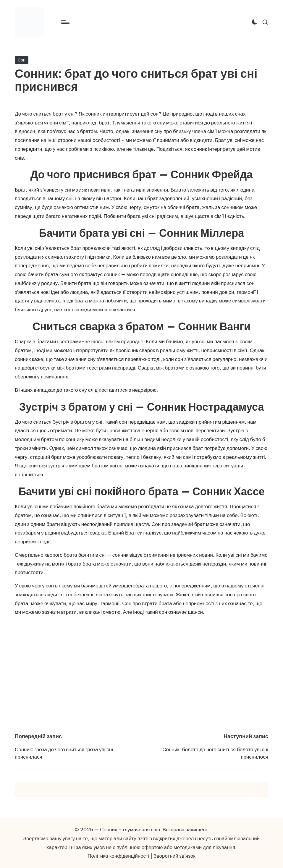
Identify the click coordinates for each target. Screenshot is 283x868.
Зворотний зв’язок (174, 856)
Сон (22, 60)
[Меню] (65, 22)
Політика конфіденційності (118, 856)
